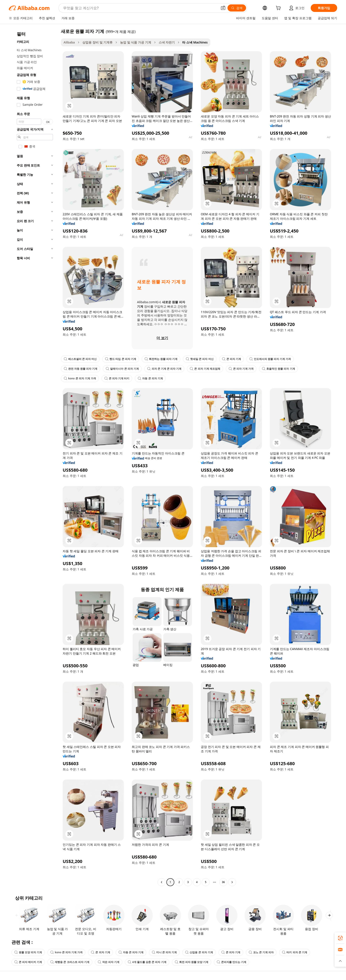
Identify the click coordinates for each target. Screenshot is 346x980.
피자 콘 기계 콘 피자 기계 (164, 369)
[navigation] (34, 457)
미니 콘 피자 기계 (164, 952)
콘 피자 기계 (231, 359)
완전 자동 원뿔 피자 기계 (81, 369)
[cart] (279, 9)
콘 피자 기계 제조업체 (205, 369)
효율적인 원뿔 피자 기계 (278, 369)
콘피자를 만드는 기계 (231, 962)
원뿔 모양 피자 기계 (28, 952)
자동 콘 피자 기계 (150, 378)
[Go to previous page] (162, 882)
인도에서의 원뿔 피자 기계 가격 (270, 359)
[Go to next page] (232, 882)
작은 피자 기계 (109, 962)
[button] (223, 8)
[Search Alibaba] (140, 8)
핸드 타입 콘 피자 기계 (120, 359)
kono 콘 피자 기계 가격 (80, 378)
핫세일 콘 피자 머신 (200, 359)
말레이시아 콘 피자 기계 (122, 369)
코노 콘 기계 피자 (261, 952)
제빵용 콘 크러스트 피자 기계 (70, 962)
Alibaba (69, 42)
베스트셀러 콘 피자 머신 (80, 359)
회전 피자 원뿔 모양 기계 (192, 962)
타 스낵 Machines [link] (195, 42)
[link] (340, 938)
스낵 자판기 (167, 42)
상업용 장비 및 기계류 (97, 42)
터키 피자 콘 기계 (294, 952)
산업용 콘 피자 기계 (199, 952)
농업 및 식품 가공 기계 (136, 42)
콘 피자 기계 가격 (241, 369)
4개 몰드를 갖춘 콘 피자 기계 (147, 962)
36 (223, 882)
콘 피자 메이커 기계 (28, 962)
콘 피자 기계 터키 (117, 378)
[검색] (237, 8)
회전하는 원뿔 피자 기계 (161, 359)
